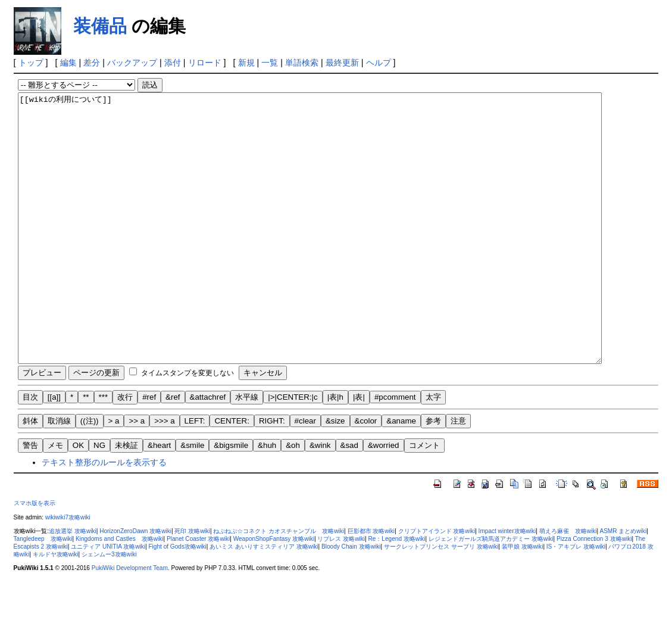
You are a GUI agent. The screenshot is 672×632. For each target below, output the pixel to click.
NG (99, 499)
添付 (173, 63)
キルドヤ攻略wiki (56, 608)
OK (78, 499)
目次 (30, 451)
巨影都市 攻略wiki (371, 585)
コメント (424, 499)
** (86, 451)
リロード (205, 63)
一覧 (270, 63)
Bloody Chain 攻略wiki (351, 600)
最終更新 (342, 63)
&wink (320, 499)
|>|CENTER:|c (293, 451)
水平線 (247, 451)
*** (104, 451)
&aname (401, 474)
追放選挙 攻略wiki (73, 585)
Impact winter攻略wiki (507, 585)
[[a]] (54, 451)
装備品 (100, 26)
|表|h (335, 451)
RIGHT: (272, 474)
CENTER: (232, 474)
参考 (433, 474)
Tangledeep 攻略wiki (43, 592)
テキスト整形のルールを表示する (104, 516)
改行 (125, 451)
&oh (293, 499)
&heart (159, 499)
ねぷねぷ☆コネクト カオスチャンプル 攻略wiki (279, 585)
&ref (173, 451)
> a (114, 474)
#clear (305, 474)
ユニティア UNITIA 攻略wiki (108, 600)
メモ (55, 499)
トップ (31, 63)
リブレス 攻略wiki (341, 592)
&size (335, 474)
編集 (68, 63)
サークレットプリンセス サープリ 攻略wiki (441, 600)
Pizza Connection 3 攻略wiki (594, 592)
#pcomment (395, 451)
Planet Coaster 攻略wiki (198, 592)
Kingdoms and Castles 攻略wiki (120, 592)
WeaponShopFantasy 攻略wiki (274, 592)
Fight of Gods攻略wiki (177, 600)
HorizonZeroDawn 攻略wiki (135, 585)
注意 (458, 474)
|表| (359, 451)
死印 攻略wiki (192, 585)
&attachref (208, 451)
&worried (384, 499)
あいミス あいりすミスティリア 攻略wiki (264, 600)
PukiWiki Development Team (130, 622)
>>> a (164, 474)
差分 (92, 63)
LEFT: (195, 474)
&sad (349, 499)
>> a (137, 474)
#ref (149, 451)
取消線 (59, 474)
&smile (192, 499)
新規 (246, 63)
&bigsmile (231, 499)
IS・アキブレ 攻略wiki (576, 600)
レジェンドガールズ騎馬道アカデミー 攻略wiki (491, 592)
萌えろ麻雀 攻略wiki (568, 585)
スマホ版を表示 (35, 557)
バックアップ (132, 63)
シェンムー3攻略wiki (109, 608)
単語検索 (302, 63)
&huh (267, 499)
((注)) (90, 474)
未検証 (126, 499)
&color (366, 474)
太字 (433, 451)
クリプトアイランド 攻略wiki (437, 585)
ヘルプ (379, 63)
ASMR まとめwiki (623, 585)
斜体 (30, 474)
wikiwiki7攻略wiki (68, 571)
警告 (30, 499)
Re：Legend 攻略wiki (396, 592)
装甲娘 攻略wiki (523, 600)
